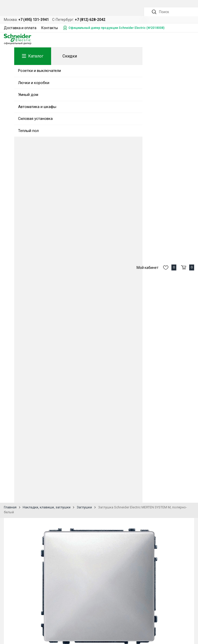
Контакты (50, 28)
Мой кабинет (148, 301)
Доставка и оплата (20, 28)
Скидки (70, 56)
